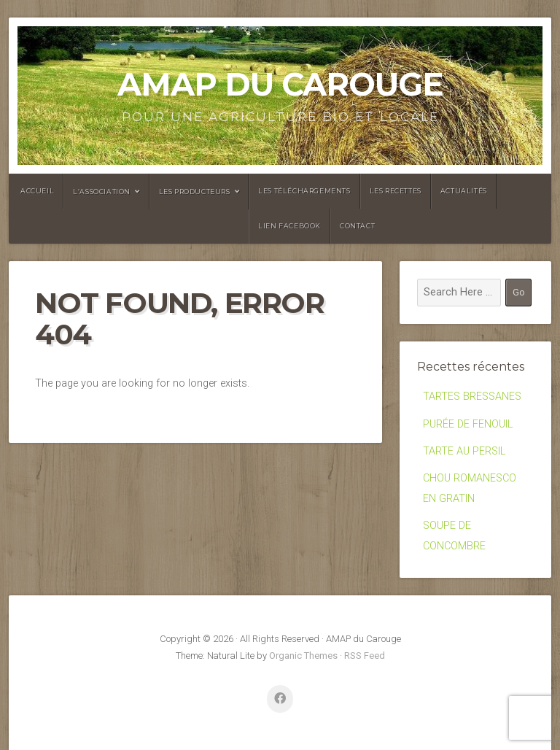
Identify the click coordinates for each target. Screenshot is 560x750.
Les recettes (396, 191)
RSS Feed (365, 656)
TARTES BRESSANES (472, 397)
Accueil (37, 191)
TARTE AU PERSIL (464, 451)
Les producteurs (195, 192)
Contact (357, 226)
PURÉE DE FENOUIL (468, 424)
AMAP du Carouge (280, 84)
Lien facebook (289, 226)
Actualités (464, 191)
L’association (102, 192)
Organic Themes (303, 656)
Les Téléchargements (304, 191)
